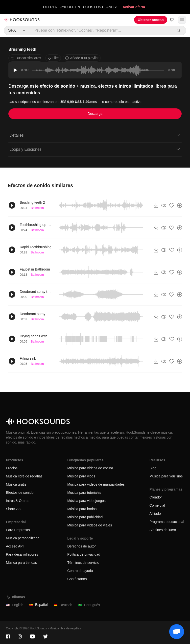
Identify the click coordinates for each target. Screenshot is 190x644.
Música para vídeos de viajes (90, 525)
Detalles (95, 135)
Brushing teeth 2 (32, 202)
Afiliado (155, 514)
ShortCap (13, 509)
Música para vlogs (81, 476)
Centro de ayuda (80, 571)
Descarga (95, 114)
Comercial (157, 505)
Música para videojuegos (86, 501)
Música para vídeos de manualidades (96, 484)
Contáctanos (77, 579)
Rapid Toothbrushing (36, 247)
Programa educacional (167, 522)
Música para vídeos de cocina (90, 468)
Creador (156, 497)
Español (38, 605)
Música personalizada (23, 538)
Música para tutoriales (84, 493)
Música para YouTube (166, 476)
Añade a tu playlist (82, 58)
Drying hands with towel (36, 336)
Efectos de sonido (20, 493)
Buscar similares (26, 58)
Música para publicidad (85, 517)
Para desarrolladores (22, 554)
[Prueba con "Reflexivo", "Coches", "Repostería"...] (101, 30)
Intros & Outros (18, 501)
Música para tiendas (21, 563)
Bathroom (37, 208)
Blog (153, 468)
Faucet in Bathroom (35, 269)
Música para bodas (82, 509)
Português (89, 605)
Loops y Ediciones (95, 149)
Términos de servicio (83, 563)
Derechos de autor (82, 546)
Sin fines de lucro (163, 530)
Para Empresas (18, 530)
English (15, 605)
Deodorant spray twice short (36, 292)
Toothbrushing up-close (36, 225)
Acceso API (15, 546)
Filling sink (28, 358)
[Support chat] (177, 632)
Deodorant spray (33, 314)
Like (53, 58)
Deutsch (63, 605)
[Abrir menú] (182, 20)
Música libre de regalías (24, 476)
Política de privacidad (84, 554)
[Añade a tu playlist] (180, 205)
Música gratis (16, 484)
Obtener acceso (151, 20)
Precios (12, 468)
